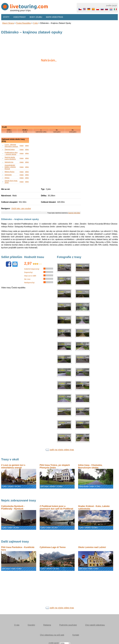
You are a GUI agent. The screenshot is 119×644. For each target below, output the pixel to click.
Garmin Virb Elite (74, 213)
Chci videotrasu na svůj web (52, 635)
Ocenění (31, 625)
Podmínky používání (68, 625)
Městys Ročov (9, 172)
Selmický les (9, 162)
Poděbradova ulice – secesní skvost (11, 153)
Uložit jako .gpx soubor (21, 208)
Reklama (47, 625)
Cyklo (35, 23)
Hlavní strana (8, 23)
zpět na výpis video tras (62, 450)
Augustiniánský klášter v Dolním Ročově (10, 167)
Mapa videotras (54, 17)
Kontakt (76, 635)
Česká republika (23, 23)
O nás (17, 625)
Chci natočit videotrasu (95, 625)
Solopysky (8, 175)
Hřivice (7, 178)
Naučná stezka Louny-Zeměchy (10, 158)
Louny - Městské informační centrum (11, 145)
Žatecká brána (10, 149)
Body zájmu (36, 17)
